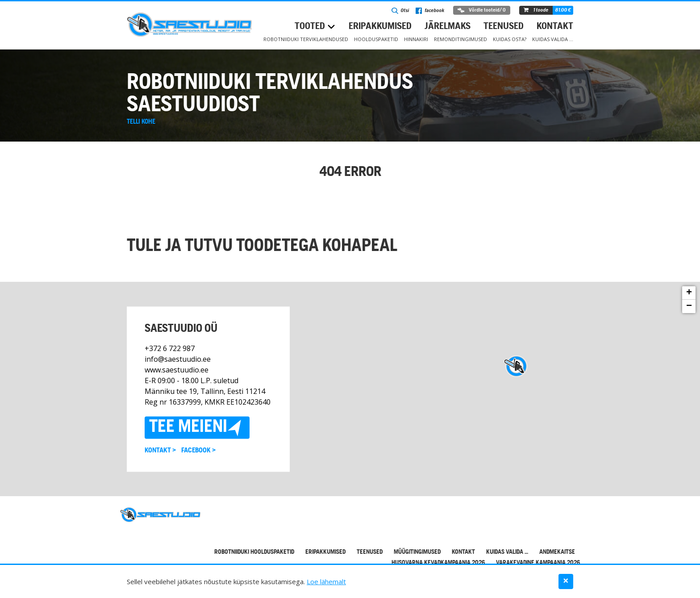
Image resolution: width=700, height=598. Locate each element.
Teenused (504, 27)
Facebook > (198, 451)
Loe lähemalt (326, 581)
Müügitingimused (417, 552)
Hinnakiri (416, 39)
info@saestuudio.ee (178, 359)
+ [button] (689, 293)
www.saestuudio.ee (177, 370)
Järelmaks (448, 27)
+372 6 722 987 (170, 348)
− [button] (689, 306)
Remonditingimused (460, 39)
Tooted (310, 27)
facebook (430, 11)
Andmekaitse (557, 552)
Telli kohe (141, 122)
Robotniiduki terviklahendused (306, 39)
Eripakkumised (380, 27)
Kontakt (555, 27)
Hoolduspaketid (376, 39)
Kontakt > (160, 451)
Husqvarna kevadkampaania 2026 (438, 563)
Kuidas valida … (553, 39)
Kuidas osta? (510, 39)
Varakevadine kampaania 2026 (538, 563)
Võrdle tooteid (482, 10)
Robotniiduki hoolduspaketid (254, 552)
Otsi (400, 11)
